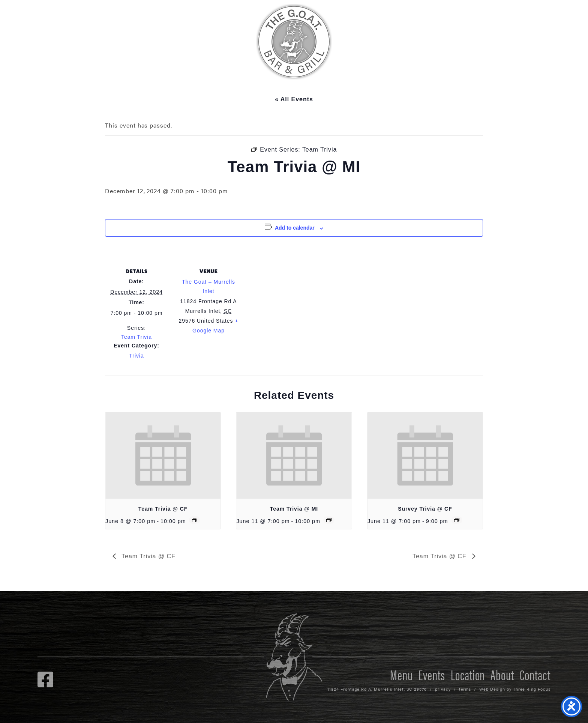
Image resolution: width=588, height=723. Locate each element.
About (502, 674)
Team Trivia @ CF (163, 509)
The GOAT (294, 42)
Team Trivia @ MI (294, 509)
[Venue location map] (289, 301)
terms (465, 689)
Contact (535, 674)
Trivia (136, 356)
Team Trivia (136, 337)
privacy (443, 689)
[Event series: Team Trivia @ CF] (195, 520)
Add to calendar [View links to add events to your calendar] (295, 228)
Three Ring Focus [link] (532, 689)
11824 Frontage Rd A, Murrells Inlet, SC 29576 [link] (377, 689)
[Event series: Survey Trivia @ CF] (457, 520)
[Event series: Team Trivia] (329, 520)
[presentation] (163, 455)
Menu (401, 674)
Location (468, 674)
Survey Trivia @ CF (425, 509)
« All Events (294, 99)
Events (432, 674)
